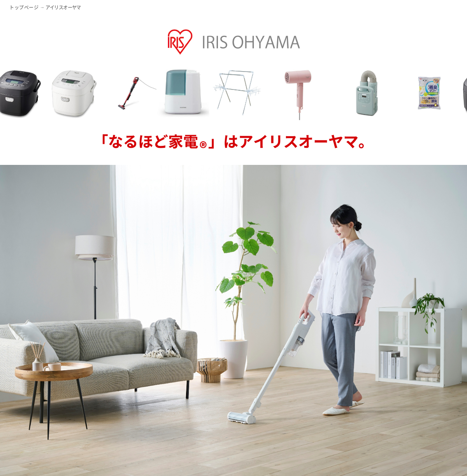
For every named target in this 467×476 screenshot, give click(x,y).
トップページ (24, 8)
